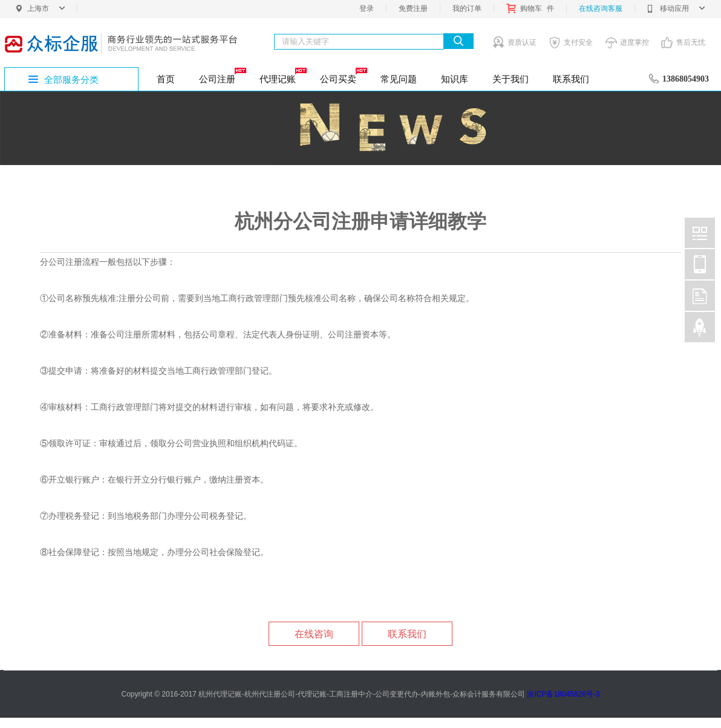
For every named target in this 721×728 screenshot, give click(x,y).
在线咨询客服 (601, 8)
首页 (166, 79)
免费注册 (413, 8)
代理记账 (282, 76)
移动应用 (676, 8)
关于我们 (511, 79)
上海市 (46, 8)
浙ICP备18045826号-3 (563, 694)
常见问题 (399, 79)
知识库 (455, 79)
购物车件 (530, 8)
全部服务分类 (71, 80)
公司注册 (222, 76)
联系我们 (571, 79)
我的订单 (467, 8)
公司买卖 (343, 76)
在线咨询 (314, 634)
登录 (367, 8)
